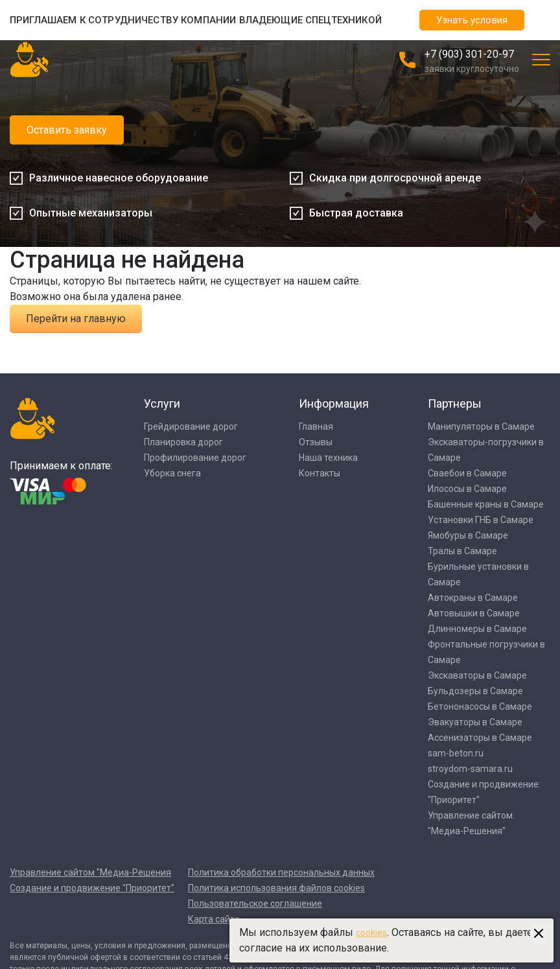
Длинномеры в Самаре (477, 629)
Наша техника (328, 458)
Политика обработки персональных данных (281, 872)
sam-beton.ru (456, 753)
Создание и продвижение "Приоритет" (92, 888)
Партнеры (455, 403)
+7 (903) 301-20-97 (469, 54)
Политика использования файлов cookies (276, 888)
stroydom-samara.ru (470, 769)
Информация (334, 403)
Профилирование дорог (195, 458)
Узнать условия (472, 20)
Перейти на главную (76, 319)
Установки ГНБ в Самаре (481, 520)
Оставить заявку (67, 130)
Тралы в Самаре (462, 551)
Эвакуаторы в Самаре (475, 722)
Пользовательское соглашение (255, 904)
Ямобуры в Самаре (468, 535)
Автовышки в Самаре (474, 613)
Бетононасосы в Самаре (480, 706)
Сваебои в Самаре (467, 473)
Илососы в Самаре (467, 489)
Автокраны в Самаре (473, 598)
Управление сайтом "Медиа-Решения (90, 872)
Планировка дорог (183, 442)
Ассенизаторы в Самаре (480, 738)
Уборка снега (172, 473)
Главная (316, 426)
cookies (371, 933)
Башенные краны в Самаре (486, 504)
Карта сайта (214, 919)
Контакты (320, 473)
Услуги (162, 403)
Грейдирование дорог (191, 426)
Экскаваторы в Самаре (477, 675)
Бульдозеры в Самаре (475, 691)
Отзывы (316, 442)
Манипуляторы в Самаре (481, 426)
